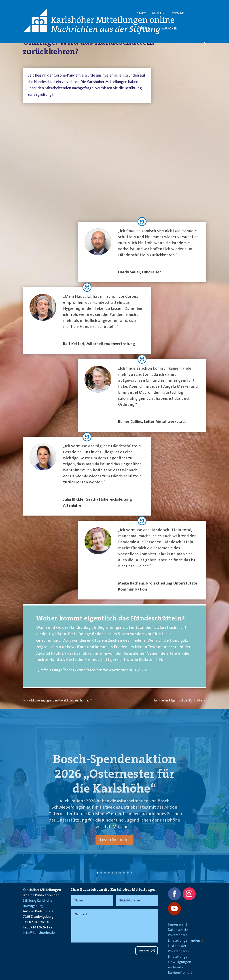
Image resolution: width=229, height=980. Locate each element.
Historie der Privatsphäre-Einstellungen (179, 951)
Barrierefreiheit (180, 973)
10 (132, 873)
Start (141, 14)
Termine (178, 14)
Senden (144, 951)
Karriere (143, 29)
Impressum (177, 925)
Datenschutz (178, 930)
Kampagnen (168, 29)
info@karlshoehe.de (39, 933)
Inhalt (157, 14)
